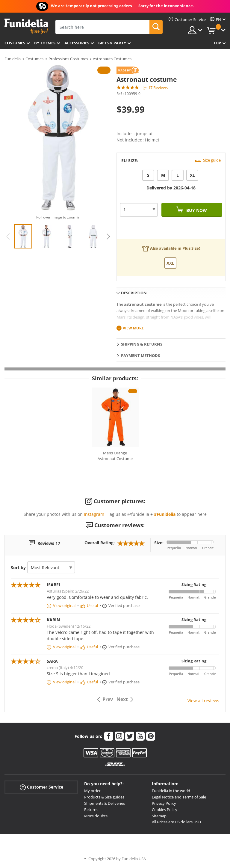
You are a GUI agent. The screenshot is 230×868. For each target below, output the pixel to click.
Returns (91, 810)
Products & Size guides (104, 797)
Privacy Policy (164, 803)
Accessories (77, 43)
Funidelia (13, 59)
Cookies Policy (165, 810)
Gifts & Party (112, 43)
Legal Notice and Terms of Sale (179, 797)
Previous (8, 236)
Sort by (18, 568)
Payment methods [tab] (140, 355)
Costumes (15, 43)
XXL (170, 263)
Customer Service (41, 787)
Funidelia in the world (171, 791)
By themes (45, 43)
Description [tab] (134, 293)
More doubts (96, 816)
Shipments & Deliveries (105, 803)
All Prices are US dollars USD (176, 822)
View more (133, 328)
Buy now (196, 210)
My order (92, 791)
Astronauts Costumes (112, 59)
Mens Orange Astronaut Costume (115, 456)
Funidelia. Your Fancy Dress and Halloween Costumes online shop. (26, 27)
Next (108, 236)
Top (217, 43)
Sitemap (159, 816)
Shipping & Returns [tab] (142, 344)
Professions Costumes (68, 59)
